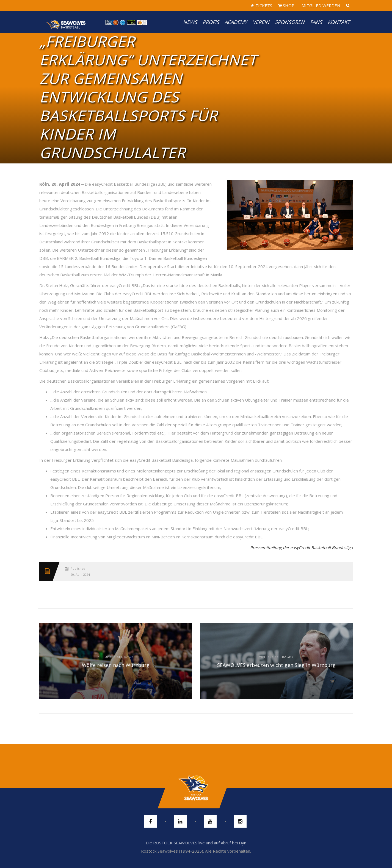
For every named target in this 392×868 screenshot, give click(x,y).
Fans (316, 22)
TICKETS (261, 5)
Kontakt (339, 22)
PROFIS (211, 22)
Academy (236, 22)
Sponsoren (290, 22)
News (190, 22)
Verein (261, 22)
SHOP (286, 5)
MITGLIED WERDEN (320, 5)
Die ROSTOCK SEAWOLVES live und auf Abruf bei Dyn (196, 843)
